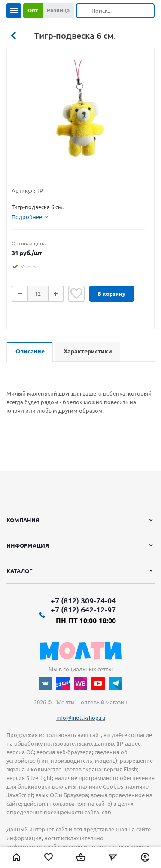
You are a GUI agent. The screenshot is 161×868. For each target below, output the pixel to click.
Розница (58, 10)
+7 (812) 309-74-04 (83, 600)
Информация (28, 545)
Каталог (20, 571)
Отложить (76, 294)
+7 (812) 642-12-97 (83, 609)
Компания (23, 520)
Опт (33, 10)
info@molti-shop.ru (81, 718)
